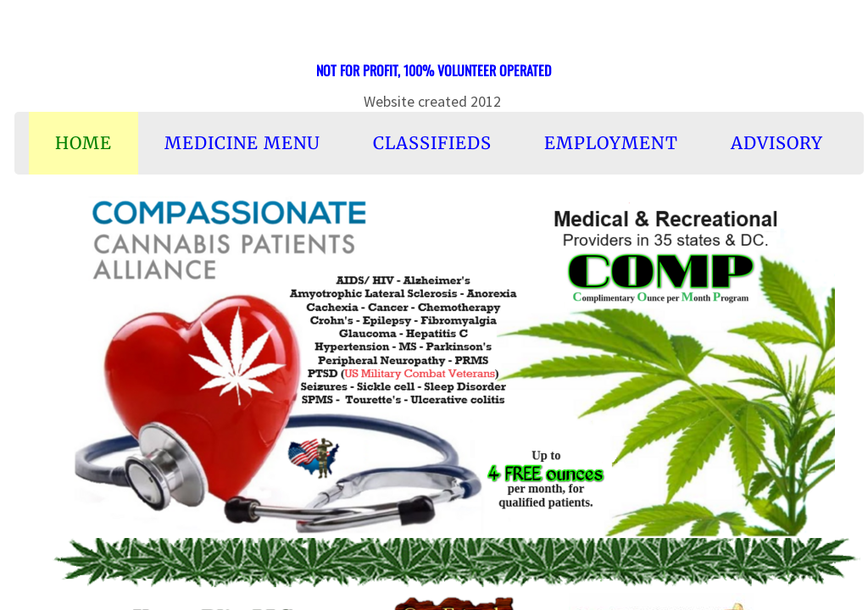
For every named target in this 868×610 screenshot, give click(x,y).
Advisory (777, 143)
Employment (611, 143)
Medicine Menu (242, 143)
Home (83, 143)
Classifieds (432, 143)
